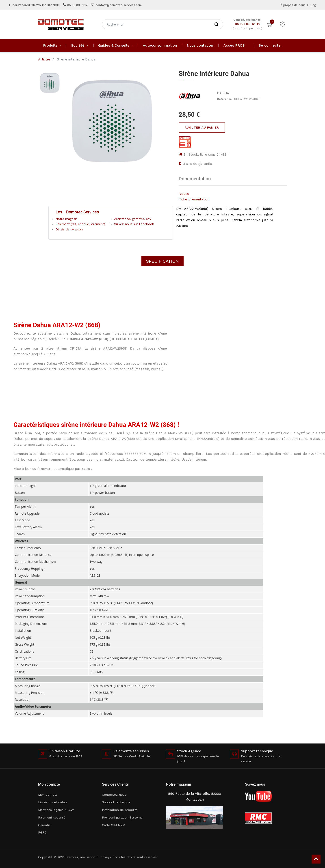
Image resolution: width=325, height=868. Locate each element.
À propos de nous (293, 5)
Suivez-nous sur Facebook (134, 224)
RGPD (42, 832)
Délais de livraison (69, 229)
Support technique (116, 802)
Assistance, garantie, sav (133, 219)
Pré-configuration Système (122, 817)
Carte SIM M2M (114, 825)
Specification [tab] (162, 261)
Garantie (44, 825)
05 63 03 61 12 (77, 5)
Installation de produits (120, 810)
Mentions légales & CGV (56, 810)
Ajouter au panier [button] (202, 128)
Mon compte (48, 795)
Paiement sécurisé (52, 817)
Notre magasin (67, 219)
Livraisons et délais (53, 802)
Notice (184, 194)
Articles (44, 59)
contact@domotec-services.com (119, 5)
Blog (313, 5)
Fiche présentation (194, 199)
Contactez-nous (114, 795)
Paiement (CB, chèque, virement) (80, 224)
